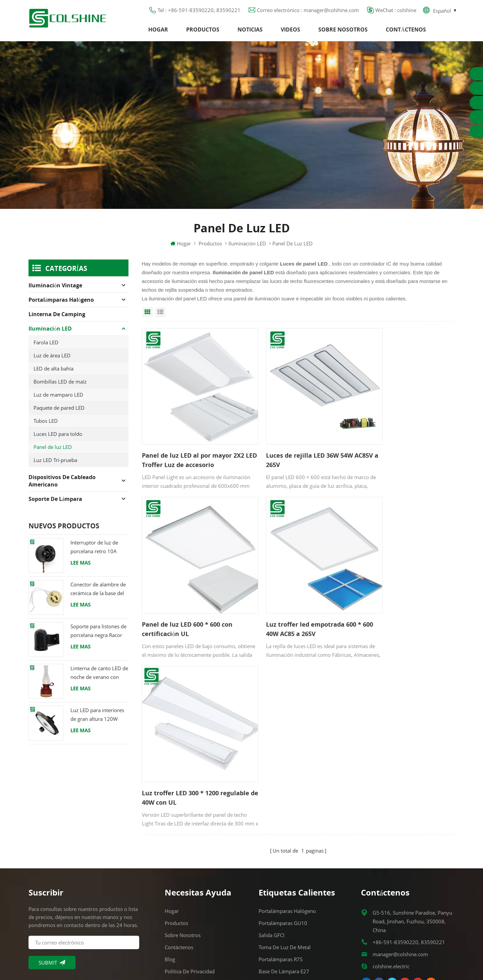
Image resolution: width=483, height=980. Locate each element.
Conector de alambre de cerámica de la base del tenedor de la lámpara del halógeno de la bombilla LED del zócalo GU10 (98, 594)
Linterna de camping (57, 319)
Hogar (158, 32)
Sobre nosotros (343, 32)
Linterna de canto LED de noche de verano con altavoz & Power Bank (99, 678)
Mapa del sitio (181, 878)
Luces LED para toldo (58, 439)
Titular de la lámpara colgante (295, 914)
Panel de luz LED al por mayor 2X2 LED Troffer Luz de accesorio (191, 447)
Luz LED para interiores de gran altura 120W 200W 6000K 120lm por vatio (98, 720)
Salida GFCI (272, 829)
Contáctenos (406, 32)
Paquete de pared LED (59, 412)
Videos (290, 32)
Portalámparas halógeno (61, 304)
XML (170, 890)
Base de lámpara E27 (284, 866)
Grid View (148, 317)
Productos (203, 32)
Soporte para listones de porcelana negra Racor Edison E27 (98, 636)
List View (160, 317)
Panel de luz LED (53, 452)
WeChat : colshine (396, 12)
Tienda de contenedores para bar (298, 878)
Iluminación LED (247, 248)
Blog (170, 854)
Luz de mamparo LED (58, 399)
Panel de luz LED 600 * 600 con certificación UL (400, 447)
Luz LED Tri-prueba (55, 465)
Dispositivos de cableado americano (62, 485)
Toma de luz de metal (285, 842)
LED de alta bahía (53, 373)
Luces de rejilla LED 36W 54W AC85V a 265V (292, 447)
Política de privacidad (190, 866)
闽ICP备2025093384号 (242, 955)
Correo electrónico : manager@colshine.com (308, 12)
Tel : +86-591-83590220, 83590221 (199, 12)
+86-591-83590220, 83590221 (409, 837)
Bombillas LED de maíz (60, 386)
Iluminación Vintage (55, 290)
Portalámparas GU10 (283, 817)
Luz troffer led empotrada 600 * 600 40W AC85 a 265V (190, 598)
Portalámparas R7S (281, 854)
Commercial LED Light (296, 966)
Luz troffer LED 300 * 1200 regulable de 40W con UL (287, 598)
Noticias (250, 32)
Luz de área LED (52, 360)
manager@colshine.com (400, 849)
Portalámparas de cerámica (291, 902)
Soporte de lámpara (55, 504)
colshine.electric (391, 861)
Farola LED (46, 347)
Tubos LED (46, 425)
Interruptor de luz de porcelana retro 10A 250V (94, 552)
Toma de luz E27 (279, 890)
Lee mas (80, 567)
